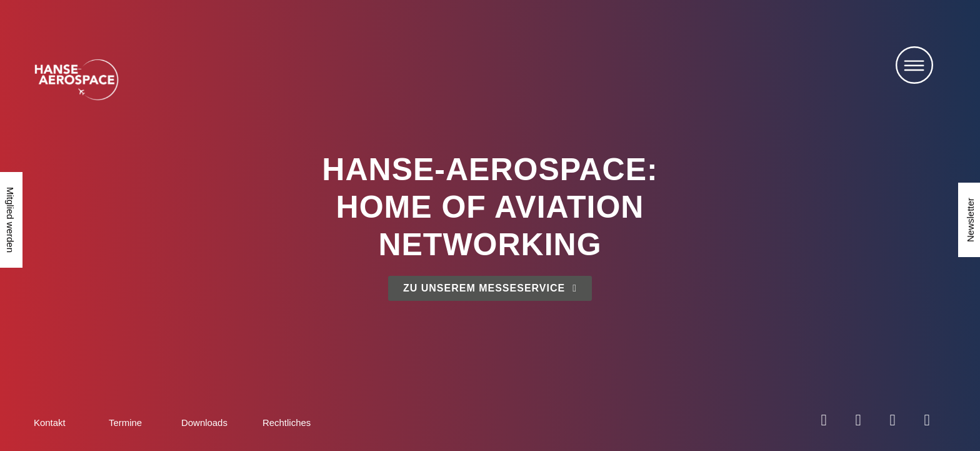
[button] (914, 68)
